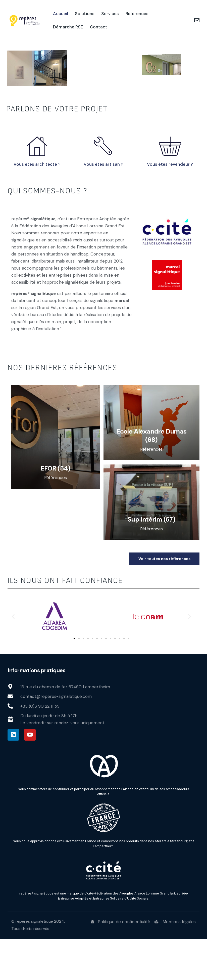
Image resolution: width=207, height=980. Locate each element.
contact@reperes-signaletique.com (56, 737)
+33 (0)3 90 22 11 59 (40, 747)
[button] (13, 657)
